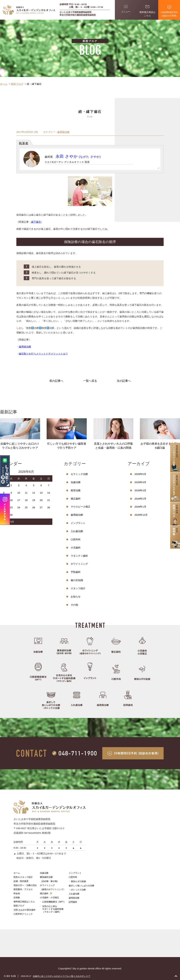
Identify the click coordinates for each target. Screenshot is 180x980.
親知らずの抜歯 (78, 881)
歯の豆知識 (77, 580)
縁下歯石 (36, 222)
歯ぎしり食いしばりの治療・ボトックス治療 (81, 888)
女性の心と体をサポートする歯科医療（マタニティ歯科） (53, 909)
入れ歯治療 (77, 531)
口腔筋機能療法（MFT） (54, 902)
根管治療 (76, 490)
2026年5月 (140, 474)
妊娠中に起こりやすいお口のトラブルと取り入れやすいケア (62, 976)
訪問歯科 (73, 902)
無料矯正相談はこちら (147, 11)
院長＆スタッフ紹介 (23, 877)
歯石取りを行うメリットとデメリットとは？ (43, 354)
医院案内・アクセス (23, 889)
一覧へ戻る (90, 381)
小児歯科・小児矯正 (49, 898)
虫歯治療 (76, 482)
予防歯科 (76, 572)
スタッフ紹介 (78, 588)
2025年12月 (141, 515)
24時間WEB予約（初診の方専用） (169, 11)
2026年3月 (140, 490)
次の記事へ (124, 381)
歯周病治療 (63, 132)
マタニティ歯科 (79, 556)
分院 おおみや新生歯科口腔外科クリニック (25, 912)
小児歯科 (76, 548)
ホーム (17, 873)
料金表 (17, 893)
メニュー (126, 9)
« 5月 (11, 522)
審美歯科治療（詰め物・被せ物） (49, 879)
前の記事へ (56, 381)
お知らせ (76, 597)
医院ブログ (19, 906)
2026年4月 (140, 482)
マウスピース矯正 (81, 507)
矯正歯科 (76, 499)
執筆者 (24, 143)
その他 (74, 605)
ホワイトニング (79, 564)
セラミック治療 (79, 474)
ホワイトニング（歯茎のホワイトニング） (53, 887)
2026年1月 (140, 507)
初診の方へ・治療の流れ (25, 885)
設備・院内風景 (21, 881)
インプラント (78, 523)
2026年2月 (140, 499)
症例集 (17, 898)
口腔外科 (76, 539)
